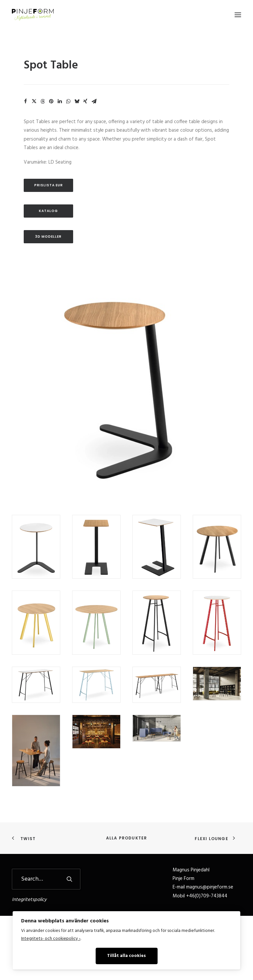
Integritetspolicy (29, 900)
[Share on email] (94, 101)
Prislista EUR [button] (49, 185)
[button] (238, 15)
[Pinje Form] (33, 15)
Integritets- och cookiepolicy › (51, 939)
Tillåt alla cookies (126, 956)
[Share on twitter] (34, 101)
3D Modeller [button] (48, 237)
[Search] (46, 879)
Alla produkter (127, 838)
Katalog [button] (48, 211)
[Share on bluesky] (77, 101)
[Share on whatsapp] (68, 101)
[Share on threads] (42, 101)
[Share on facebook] (25, 101)
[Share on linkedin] (60, 101)
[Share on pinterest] (51, 101)
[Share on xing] (85, 101)
